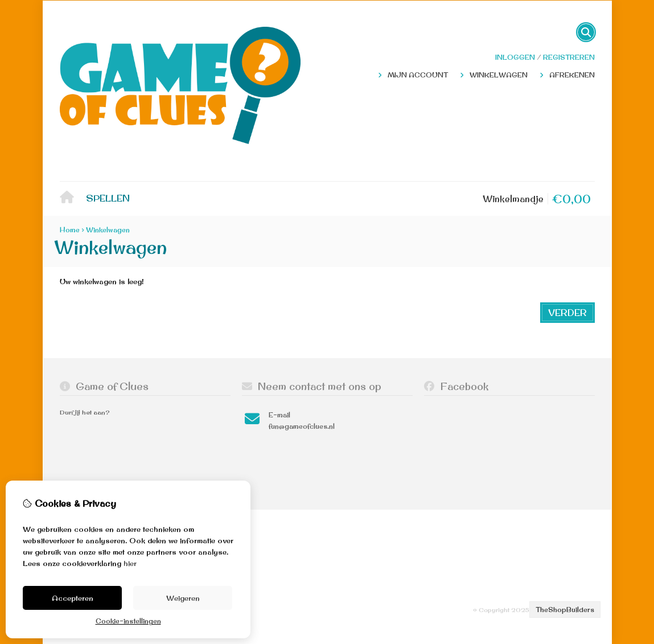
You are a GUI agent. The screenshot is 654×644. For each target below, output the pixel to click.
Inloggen (515, 57)
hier (130, 563)
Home (70, 199)
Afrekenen (572, 75)
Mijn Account (418, 75)
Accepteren (73, 598)
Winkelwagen (499, 75)
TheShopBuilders (565, 610)
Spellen (108, 198)
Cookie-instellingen (128, 621)
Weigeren (183, 598)
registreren (569, 57)
